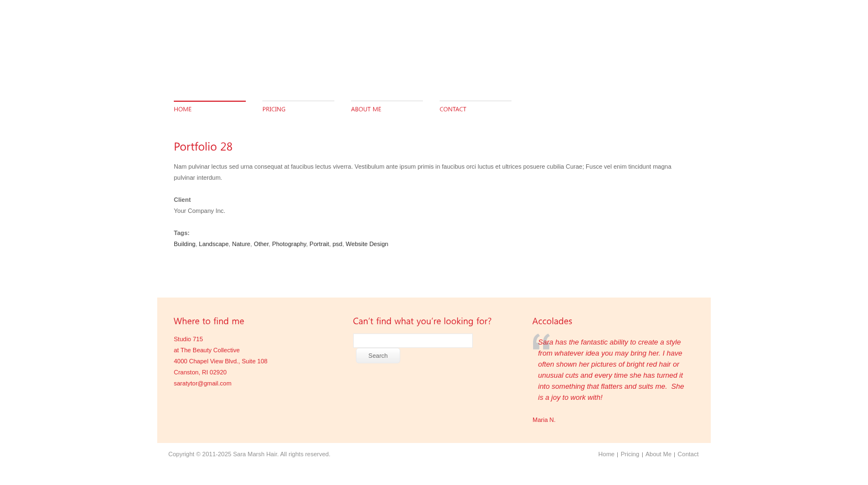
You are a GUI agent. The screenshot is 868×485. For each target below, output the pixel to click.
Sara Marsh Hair (255, 454)
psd (338, 244)
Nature (241, 244)
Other (261, 244)
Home (606, 454)
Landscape (214, 244)
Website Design (367, 244)
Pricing (630, 454)
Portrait (319, 244)
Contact (688, 454)
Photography (289, 244)
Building (185, 244)
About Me (658, 454)
